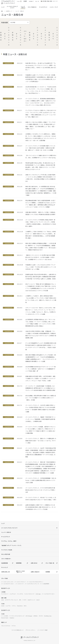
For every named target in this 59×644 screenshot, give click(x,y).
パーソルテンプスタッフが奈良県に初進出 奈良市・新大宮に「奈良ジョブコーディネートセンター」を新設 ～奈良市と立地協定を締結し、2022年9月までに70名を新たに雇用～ (41, 223)
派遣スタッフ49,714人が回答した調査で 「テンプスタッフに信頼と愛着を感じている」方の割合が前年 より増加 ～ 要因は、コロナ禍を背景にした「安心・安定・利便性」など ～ (40, 125)
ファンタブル (20, 594)
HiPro (25, 606)
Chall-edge (38, 594)
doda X (38, 600)
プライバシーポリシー (30, 630)
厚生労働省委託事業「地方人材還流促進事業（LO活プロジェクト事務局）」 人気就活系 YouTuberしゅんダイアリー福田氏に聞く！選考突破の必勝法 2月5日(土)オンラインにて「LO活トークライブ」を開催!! (41, 204)
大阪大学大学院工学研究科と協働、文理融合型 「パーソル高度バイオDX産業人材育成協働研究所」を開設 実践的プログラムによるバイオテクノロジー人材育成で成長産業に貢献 (41, 334)
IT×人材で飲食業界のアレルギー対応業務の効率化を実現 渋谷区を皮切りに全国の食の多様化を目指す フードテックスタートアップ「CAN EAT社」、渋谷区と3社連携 (41, 346)
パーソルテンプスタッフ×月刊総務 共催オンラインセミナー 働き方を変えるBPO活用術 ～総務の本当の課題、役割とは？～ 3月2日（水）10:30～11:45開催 (40, 148)
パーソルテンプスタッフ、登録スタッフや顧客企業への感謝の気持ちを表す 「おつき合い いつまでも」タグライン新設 (41, 441)
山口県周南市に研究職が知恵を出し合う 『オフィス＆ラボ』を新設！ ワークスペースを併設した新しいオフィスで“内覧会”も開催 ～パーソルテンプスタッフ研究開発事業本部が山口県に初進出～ (40, 323)
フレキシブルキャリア (29, 594)
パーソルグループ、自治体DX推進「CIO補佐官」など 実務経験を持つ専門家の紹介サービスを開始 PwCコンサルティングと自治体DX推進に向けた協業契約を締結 (40, 388)
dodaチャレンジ (31, 600)
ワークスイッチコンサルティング (17, 616)
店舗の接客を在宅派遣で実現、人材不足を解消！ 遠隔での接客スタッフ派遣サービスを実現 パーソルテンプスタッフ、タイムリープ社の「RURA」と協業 (40, 378)
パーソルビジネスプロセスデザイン (35, 582)
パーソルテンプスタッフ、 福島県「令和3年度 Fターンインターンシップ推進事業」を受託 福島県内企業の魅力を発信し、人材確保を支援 (40, 419)
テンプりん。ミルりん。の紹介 (9, 541)
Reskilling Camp (48, 616)
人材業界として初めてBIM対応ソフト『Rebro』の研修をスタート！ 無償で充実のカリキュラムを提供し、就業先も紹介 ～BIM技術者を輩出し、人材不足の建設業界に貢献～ (41, 235)
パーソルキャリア (20, 584)
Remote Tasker (5, 618)
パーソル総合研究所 (45, 584)
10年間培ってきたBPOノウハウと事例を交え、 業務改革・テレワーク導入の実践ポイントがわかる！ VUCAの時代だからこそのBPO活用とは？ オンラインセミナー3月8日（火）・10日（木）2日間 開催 (41, 137)
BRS (20, 600)
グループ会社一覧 (50, 563)
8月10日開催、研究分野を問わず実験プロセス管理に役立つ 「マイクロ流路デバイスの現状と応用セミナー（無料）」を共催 (41, 398)
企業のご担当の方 (35, 572)
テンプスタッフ (5, 594)
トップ (3, 7)
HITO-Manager (29, 616)
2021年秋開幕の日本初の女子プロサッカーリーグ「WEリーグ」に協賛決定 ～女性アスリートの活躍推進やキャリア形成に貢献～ (41, 369)
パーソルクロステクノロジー (8, 584)
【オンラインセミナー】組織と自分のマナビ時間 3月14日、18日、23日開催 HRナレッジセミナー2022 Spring (41, 156)
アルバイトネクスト (6, 626)
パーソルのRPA (5, 616)
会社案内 (25, 1)
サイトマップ (5, 567)
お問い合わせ (34, 563)
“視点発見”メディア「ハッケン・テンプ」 (12, 545)
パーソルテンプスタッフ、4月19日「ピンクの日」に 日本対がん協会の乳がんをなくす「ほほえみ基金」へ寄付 (41, 499)
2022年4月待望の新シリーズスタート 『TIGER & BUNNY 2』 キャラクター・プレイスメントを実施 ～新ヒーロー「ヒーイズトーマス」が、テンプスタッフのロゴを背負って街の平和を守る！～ (41, 90)
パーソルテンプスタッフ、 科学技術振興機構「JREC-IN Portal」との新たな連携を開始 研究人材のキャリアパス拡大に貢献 (41, 480)
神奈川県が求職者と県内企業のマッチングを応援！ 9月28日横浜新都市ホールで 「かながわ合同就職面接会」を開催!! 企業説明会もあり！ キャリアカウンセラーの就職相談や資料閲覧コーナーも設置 (41, 358)
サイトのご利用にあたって (18, 630)
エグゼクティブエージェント (11, 600)
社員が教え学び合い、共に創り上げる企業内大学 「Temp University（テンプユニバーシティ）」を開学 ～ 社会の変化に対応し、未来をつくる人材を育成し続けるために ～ (41, 66)
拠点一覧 (37, 1)
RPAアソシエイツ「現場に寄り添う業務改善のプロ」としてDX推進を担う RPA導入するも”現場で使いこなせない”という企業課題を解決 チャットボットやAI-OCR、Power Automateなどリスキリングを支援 (41, 287)
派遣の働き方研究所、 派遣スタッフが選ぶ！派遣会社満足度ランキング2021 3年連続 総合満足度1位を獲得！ (41, 213)
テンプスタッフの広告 (7, 550)
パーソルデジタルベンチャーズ (32, 584)
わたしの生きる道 (6, 554)
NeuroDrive (20, 606)
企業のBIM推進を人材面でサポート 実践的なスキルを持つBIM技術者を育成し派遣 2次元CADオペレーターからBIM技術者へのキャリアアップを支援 (40, 507)
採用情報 (31, 1)
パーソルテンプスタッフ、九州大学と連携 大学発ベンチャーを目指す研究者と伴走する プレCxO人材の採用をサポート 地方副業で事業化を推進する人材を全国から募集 (40, 408)
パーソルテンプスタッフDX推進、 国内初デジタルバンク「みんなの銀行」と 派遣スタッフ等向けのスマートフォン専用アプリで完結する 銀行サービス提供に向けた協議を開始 (41, 430)
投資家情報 (19, 563)
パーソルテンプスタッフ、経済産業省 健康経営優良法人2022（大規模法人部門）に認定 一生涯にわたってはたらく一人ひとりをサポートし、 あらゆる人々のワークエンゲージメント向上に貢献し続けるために (40, 102)
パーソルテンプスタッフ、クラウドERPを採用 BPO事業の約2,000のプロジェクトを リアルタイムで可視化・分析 (41, 490)
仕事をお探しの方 (6, 572)
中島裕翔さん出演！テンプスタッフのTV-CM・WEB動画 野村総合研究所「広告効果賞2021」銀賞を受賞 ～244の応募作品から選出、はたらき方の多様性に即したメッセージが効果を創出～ (41, 78)
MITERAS (36, 616)
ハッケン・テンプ (54, 7)
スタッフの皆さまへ (32, 7)
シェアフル (8, 606)
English (18, 1)
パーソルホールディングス (7, 582)
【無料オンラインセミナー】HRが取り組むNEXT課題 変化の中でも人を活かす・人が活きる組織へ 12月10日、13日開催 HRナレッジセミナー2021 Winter (40, 257)
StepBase (12, 618)
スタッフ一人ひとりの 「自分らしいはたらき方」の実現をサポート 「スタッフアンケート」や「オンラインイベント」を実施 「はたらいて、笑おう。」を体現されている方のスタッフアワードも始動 (41, 311)
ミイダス (24, 600)
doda (2, 600)
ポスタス (41, 616)
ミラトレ (14, 606)
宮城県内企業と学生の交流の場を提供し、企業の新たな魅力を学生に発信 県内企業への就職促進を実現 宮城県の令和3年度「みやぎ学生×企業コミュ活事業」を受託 (41, 277)
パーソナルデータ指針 (42, 630)
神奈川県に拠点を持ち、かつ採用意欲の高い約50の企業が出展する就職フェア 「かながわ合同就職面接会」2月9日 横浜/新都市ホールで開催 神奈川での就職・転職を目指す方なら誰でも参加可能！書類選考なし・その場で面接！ (41, 191)
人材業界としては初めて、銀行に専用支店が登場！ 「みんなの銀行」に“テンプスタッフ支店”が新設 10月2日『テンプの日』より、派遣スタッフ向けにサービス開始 (41, 299)
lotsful (3, 606)
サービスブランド (43, 7)
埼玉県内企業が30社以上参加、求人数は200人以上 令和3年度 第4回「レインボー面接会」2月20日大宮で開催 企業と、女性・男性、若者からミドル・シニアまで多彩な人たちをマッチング (40, 166)
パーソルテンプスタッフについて (12, 7)
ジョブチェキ (13, 594)
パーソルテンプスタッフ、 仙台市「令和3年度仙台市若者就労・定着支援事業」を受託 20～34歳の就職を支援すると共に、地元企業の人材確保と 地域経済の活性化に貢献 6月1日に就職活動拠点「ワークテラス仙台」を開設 (41, 452)
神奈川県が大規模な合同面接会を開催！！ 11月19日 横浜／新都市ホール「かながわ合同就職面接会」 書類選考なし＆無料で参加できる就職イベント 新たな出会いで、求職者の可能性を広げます (41, 247)
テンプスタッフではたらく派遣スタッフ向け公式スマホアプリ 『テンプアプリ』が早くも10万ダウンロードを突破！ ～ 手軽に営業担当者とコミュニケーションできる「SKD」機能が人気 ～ (41, 114)
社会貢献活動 (5, 563)
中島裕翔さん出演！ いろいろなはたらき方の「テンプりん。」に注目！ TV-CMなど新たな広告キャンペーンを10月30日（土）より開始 (41, 267)
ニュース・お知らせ (23, 7)
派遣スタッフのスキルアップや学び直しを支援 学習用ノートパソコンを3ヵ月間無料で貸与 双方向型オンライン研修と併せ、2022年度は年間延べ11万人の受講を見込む (41, 178)
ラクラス (14, 626)
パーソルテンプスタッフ (20, 582)
